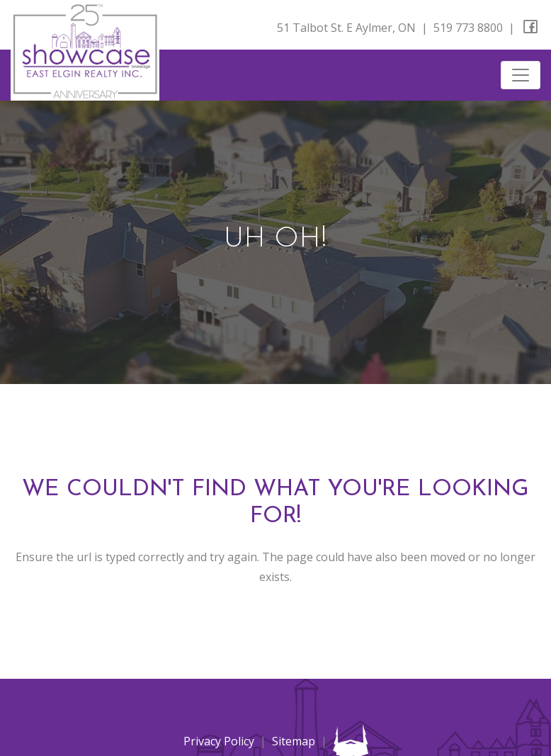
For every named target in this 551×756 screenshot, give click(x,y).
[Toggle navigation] (521, 75)
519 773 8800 (468, 28)
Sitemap (294, 741)
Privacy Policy (219, 741)
